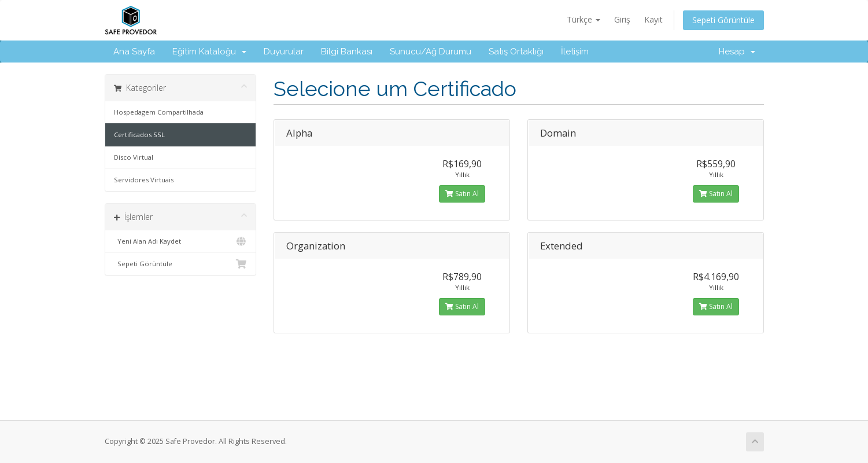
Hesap (737, 52)
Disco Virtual (134, 157)
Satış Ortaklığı (516, 52)
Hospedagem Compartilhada (159, 112)
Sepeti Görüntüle (723, 20)
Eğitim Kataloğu (209, 52)
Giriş (622, 19)
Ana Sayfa (134, 52)
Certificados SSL (139, 135)
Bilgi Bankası (347, 52)
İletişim (575, 52)
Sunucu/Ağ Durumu (431, 52)
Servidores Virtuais (144, 180)
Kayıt (653, 19)
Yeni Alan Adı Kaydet (181, 241)
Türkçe (583, 19)
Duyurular (284, 52)
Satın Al (462, 194)
